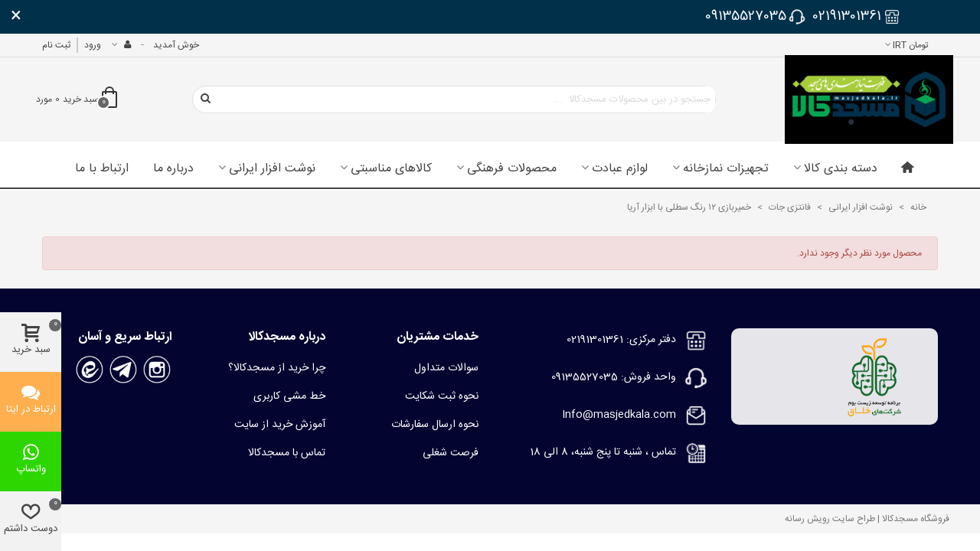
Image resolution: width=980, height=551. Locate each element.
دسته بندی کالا (841, 169)
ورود (93, 45)
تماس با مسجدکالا (287, 453)
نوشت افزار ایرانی (272, 169)
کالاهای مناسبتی (391, 169)
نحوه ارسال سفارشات (435, 425)
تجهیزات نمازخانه (726, 169)
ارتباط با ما (102, 169)
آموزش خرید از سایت (280, 425)
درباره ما (173, 169)
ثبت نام (56, 45)
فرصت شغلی (451, 453)
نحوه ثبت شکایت (442, 396)
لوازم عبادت (620, 169)
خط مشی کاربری (289, 396)
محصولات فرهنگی (512, 169)
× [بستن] (16, 17)
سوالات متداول (446, 368)
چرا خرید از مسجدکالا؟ (277, 368)
